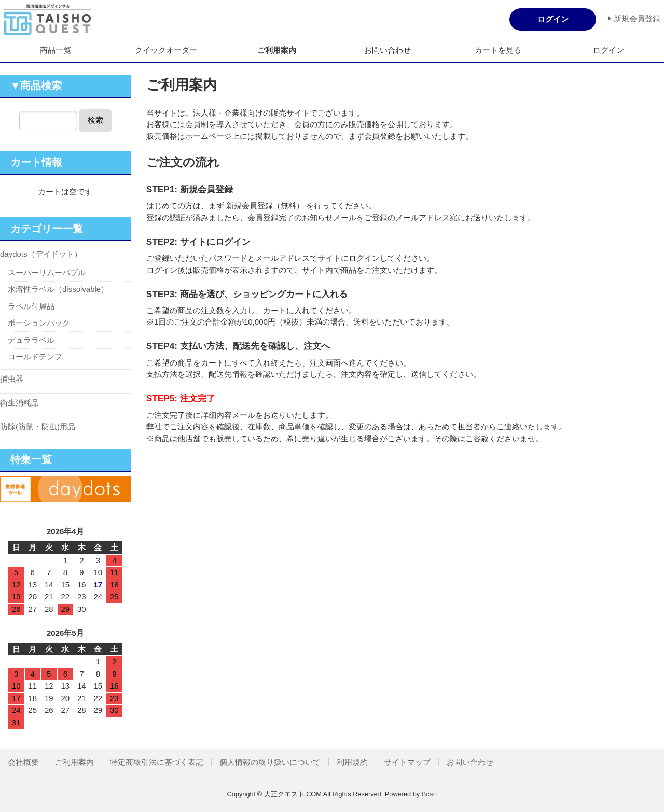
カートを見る (498, 50)
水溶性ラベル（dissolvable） (58, 289)
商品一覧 (56, 50)
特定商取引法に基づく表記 (157, 762)
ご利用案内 (277, 50)
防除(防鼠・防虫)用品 (38, 426)
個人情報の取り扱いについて (270, 762)
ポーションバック (39, 323)
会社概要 (23, 762)
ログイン (608, 50)
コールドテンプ (35, 356)
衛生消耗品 (19, 403)
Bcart (430, 794)
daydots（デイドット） (41, 254)
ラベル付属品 (31, 306)
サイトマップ (407, 762)
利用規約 (352, 762)
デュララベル (31, 340)
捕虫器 (12, 379)
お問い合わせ (388, 50)
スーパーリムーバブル (47, 272)
